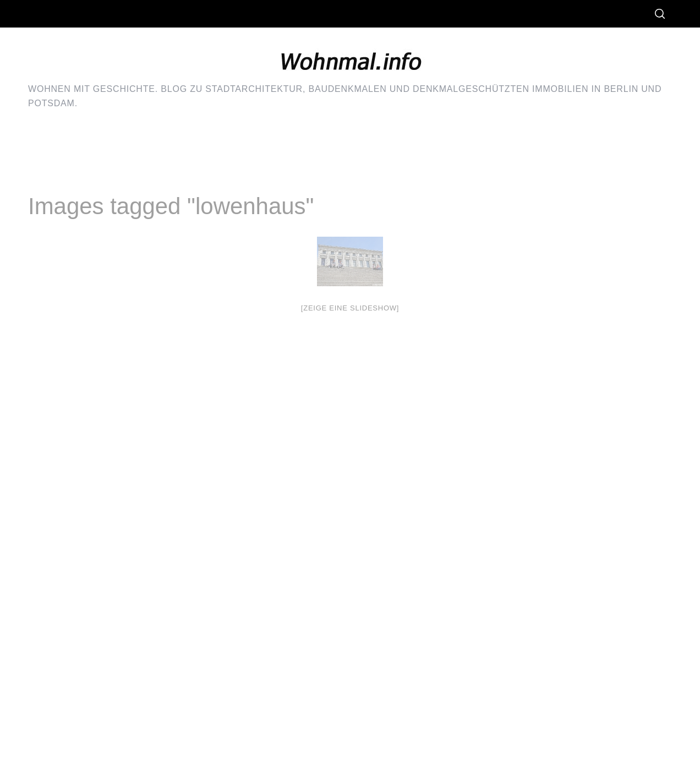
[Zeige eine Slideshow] (350, 308)
